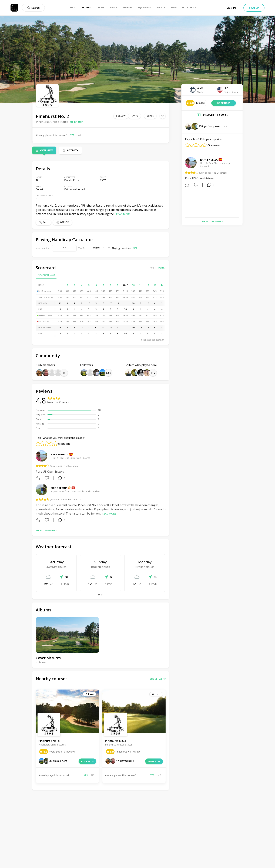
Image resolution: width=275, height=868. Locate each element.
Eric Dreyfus (59, 488)
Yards (153, 268)
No (79, 135)
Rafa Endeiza (60, 454)
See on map (76, 122)
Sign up (254, 8)
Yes (72, 135)
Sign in (231, 8)
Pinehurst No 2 (46, 275)
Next (242, 186)
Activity (73, 150)
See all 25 (157, 679)
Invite (134, 116)
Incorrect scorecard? (152, 340)
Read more (123, 214)
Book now (87, 761)
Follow (121, 116)
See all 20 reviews (46, 531)
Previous (182, 186)
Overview (46, 150)
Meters (162, 268)
